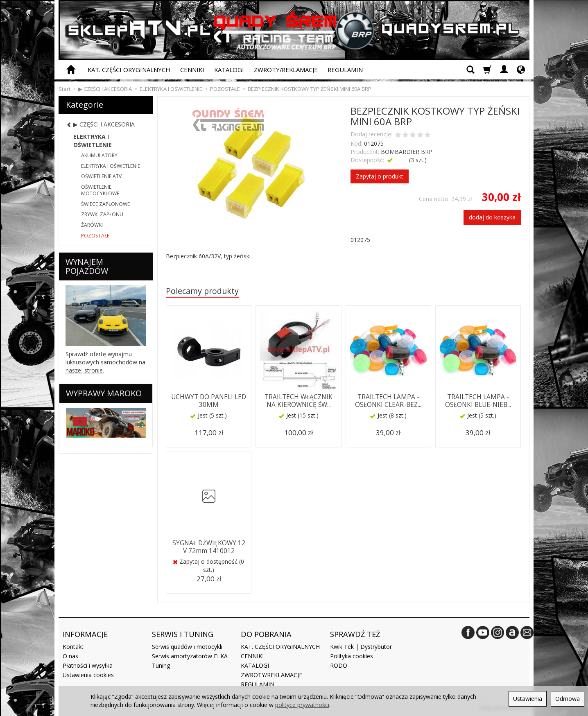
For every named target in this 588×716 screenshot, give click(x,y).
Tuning (161, 665)
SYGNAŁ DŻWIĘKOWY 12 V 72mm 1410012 (209, 547)
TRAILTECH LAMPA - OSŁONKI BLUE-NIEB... (478, 401)
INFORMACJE (85, 634)
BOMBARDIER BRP (407, 152)
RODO (339, 665)
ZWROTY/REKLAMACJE (286, 70)
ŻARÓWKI (92, 225)
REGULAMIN (345, 70)
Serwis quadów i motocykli (187, 647)
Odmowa (568, 699)
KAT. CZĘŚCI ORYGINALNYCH (129, 70)
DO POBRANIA (266, 634)
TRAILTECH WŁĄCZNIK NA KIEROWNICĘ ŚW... (299, 401)
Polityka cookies (352, 656)
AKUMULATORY (99, 155)
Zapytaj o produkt (380, 176)
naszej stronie (84, 370)
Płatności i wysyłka (88, 665)
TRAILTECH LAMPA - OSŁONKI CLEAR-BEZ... (388, 401)
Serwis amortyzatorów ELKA (190, 656)
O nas (70, 656)
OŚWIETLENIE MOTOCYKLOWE (100, 190)
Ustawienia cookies (88, 675)
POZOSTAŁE (95, 236)
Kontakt (73, 647)
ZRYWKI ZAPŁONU (102, 214)
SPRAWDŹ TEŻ (355, 634)
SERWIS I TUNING (183, 634)
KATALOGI (229, 70)
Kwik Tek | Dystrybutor (361, 647)
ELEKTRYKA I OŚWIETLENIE (93, 141)
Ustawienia (528, 699)
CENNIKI (192, 70)
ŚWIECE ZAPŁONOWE (105, 204)
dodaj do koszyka (492, 217)
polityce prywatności (302, 705)
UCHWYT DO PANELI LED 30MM (209, 401)
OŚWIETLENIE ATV (101, 176)
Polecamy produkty (202, 291)
